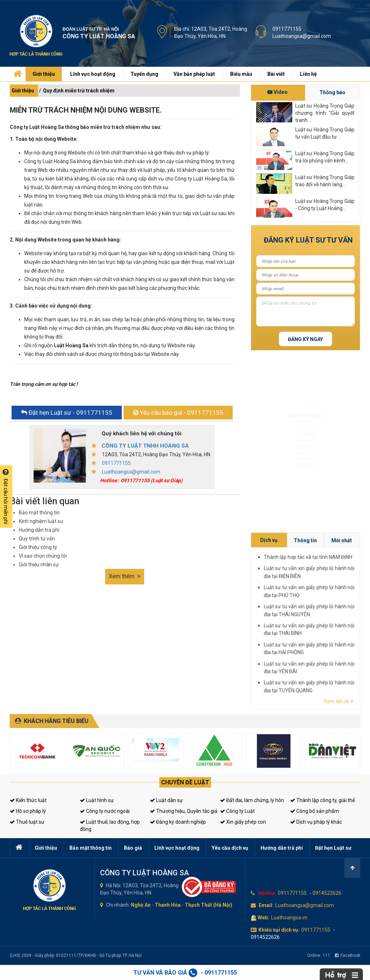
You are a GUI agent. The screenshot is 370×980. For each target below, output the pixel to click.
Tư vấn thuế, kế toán (304, 472)
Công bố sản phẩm (315, 811)
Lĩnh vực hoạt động (93, 74)
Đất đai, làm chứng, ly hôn (252, 800)
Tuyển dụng (144, 74)
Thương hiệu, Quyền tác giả (184, 811)
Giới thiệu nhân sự (39, 565)
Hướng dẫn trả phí (39, 530)
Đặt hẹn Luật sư (333, 848)
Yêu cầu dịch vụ (230, 848)
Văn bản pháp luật (194, 74)
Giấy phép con (301, 461)
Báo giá (133, 848)
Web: (263, 918)
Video (277, 92)
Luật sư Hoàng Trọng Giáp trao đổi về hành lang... (325, 181)
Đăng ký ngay (306, 339)
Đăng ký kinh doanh (304, 439)
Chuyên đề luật (185, 782)
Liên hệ (308, 74)
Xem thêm (125, 576)
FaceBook (348, 955)
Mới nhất (354, 610)
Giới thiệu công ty (38, 547)
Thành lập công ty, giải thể (322, 800)
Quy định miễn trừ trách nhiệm (79, 91)
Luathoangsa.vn (289, 918)
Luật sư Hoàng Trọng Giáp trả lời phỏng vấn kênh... (325, 157)
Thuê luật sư (27, 822)
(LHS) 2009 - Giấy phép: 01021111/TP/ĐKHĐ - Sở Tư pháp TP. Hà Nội (76, 955)
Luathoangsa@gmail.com (302, 36)
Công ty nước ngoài (105, 811)
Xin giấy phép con (243, 822)
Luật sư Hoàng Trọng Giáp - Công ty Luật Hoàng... (325, 205)
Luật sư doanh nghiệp (305, 428)
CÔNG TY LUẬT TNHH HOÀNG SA (145, 446)
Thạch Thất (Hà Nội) (208, 905)
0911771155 (287, 29)
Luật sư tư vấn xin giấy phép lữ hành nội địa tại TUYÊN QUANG (349, 629)
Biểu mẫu (241, 74)
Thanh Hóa (168, 905)
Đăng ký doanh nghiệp (178, 822)
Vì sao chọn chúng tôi (43, 556)
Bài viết (276, 74)
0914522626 (327, 893)
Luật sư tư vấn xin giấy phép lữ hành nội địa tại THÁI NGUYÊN (349, 619)
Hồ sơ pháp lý (28, 811)
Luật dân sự (166, 800)
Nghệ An (141, 905)
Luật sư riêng (300, 450)
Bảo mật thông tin (39, 513)
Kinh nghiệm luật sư (41, 521)
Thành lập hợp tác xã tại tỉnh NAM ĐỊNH (349, 612)
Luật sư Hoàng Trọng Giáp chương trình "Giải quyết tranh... (325, 113)
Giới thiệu (44, 74)
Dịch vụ (344, 610)
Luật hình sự (97, 800)
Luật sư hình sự (301, 406)
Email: (266, 905)
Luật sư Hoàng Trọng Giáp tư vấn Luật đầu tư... (325, 133)
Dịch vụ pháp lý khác (316, 822)
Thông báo (332, 92)
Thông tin (349, 610)
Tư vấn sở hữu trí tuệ (304, 484)
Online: (319, 955)
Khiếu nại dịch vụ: (279, 930)
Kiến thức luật (28, 800)
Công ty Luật (237, 811)
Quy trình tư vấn (37, 539)
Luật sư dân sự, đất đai (306, 417)
